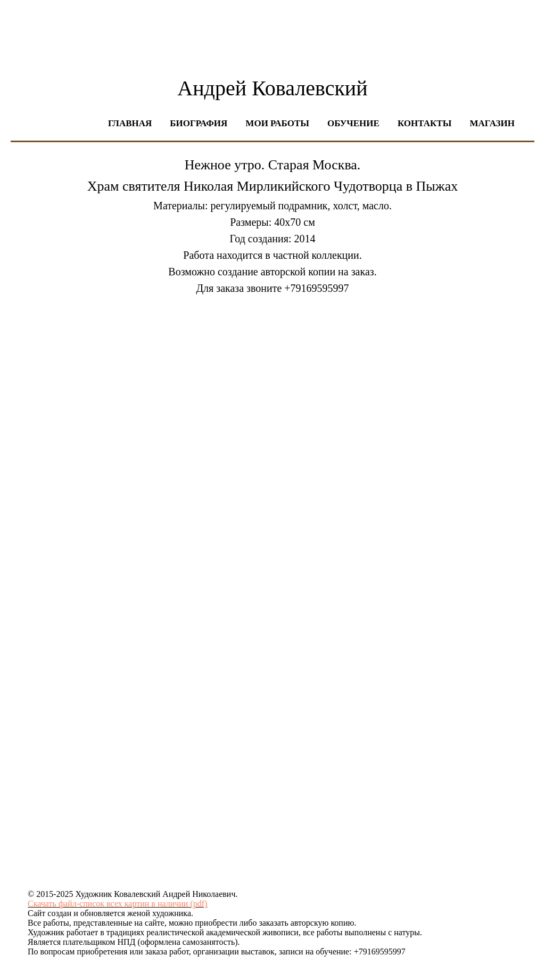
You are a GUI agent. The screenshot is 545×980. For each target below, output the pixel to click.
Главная (130, 123)
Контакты (424, 123)
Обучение (353, 123)
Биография (199, 123)
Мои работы (277, 123)
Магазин (492, 123)
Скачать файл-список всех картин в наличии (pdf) (117, 904)
